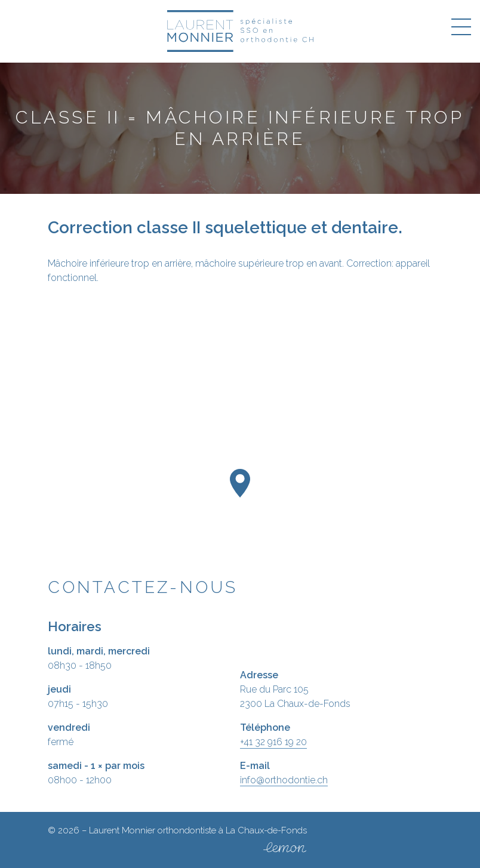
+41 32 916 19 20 (273, 742)
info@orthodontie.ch (284, 780)
